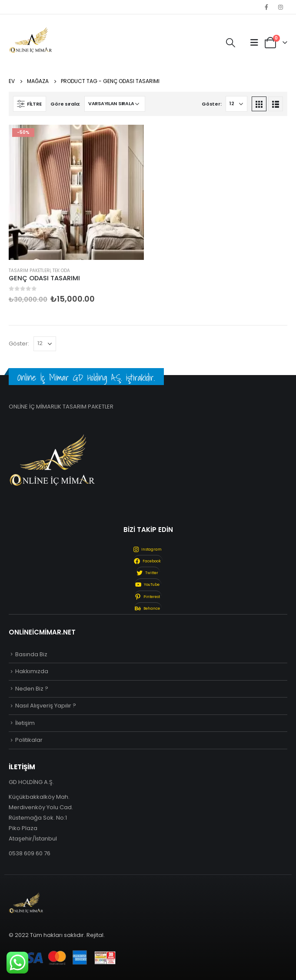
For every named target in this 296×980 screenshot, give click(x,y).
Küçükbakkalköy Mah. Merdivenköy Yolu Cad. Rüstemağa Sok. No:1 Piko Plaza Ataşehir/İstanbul (41, 818)
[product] (76, 192)
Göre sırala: (65, 104)
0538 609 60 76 (30, 853)
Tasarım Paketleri (30, 271)
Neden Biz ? (32, 689)
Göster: (211, 104)
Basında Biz (31, 654)
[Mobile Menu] (254, 43)
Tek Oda (61, 271)
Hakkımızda (32, 671)
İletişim (25, 723)
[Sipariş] (115, 104)
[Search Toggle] (231, 43)
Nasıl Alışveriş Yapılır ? (46, 706)
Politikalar (29, 740)
